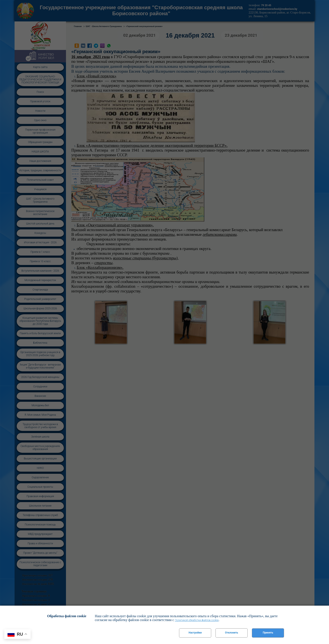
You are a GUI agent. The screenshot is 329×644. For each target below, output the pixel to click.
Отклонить (231, 633)
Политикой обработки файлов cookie (197, 620)
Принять (268, 633)
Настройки (195, 633)
